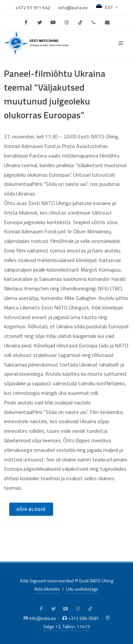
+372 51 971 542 (33, 8)
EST (107, 7)
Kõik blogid (31, 509)
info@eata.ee (73, 8)
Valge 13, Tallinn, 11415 (67, 626)
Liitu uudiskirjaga (82, 589)
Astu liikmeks (47, 589)
